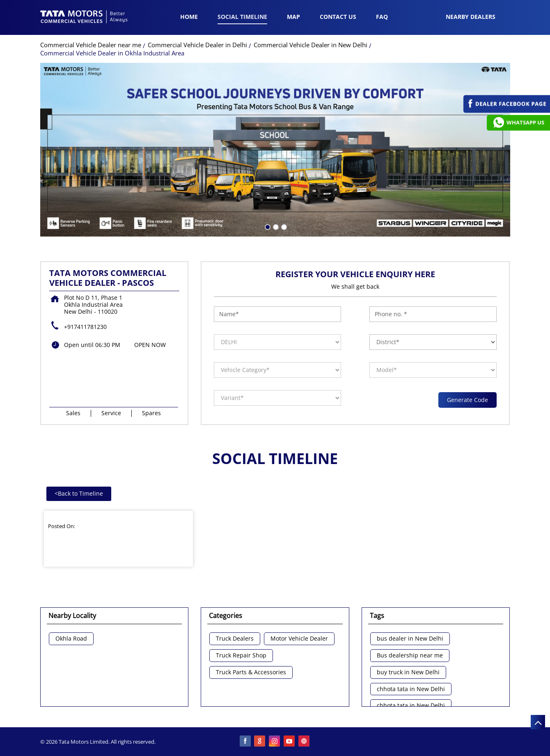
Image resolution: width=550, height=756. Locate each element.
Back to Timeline (79, 493)
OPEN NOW (150, 345)
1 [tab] (267, 226)
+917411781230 (85, 327)
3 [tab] (283, 226)
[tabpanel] (275, 150)
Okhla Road (71, 639)
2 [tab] (275, 226)
